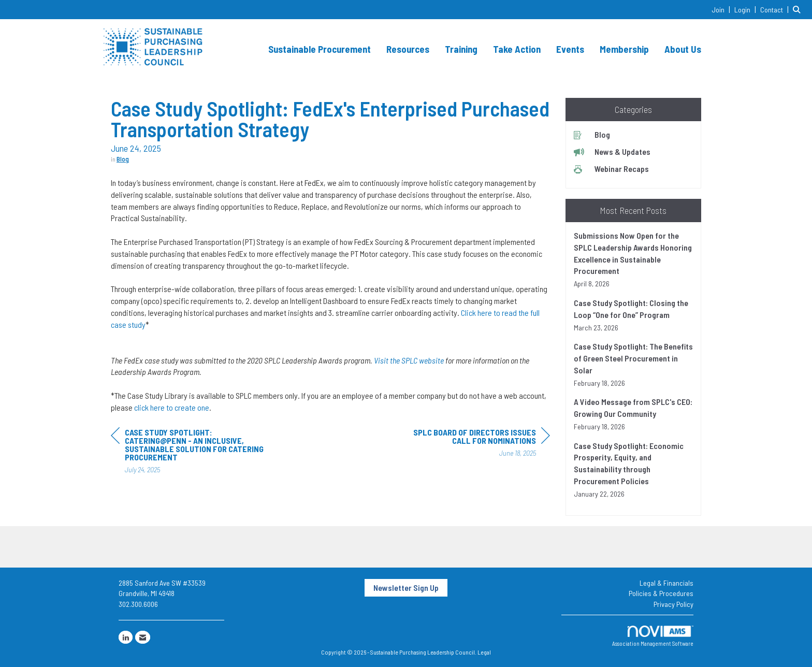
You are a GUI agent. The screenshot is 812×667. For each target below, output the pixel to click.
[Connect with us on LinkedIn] (126, 637)
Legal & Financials (666, 583)
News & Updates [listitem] (612, 151)
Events (570, 49)
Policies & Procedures (661, 593)
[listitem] (722, 9)
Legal (484, 652)
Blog (123, 159)
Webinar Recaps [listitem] (611, 169)
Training (461, 49)
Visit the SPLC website (409, 360)
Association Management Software (653, 636)
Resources (408, 49)
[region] (472, 444)
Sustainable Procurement (320, 49)
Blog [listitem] (592, 134)
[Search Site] (799, 9)
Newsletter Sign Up (406, 588)
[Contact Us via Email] (143, 637)
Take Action (517, 49)
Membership (624, 49)
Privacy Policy (673, 604)
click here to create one (172, 407)
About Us (683, 49)
